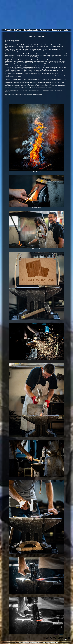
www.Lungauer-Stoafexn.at (22, 643)
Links (66, 30)
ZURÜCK (65, 639)
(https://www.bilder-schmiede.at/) (34, 95)
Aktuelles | (9, 30)
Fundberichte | (46, 30)
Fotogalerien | (58, 30)
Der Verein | (19, 30)
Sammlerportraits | (32, 30)
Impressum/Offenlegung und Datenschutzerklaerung (44, 643)
